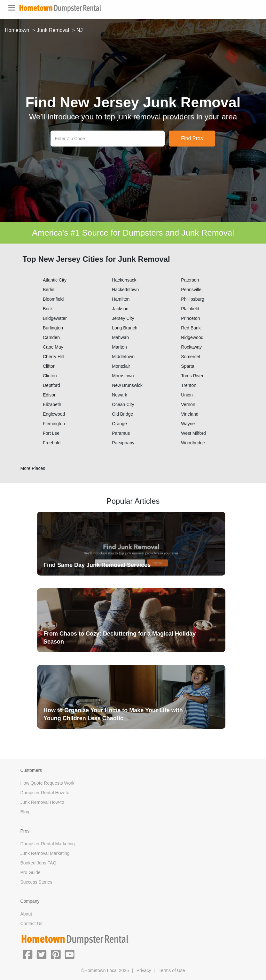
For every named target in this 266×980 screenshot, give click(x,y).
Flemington (54, 424)
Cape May (53, 347)
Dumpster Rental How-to (45, 793)
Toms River (192, 376)
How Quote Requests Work (47, 783)
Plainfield (190, 309)
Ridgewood (192, 337)
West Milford (193, 433)
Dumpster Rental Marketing (48, 844)
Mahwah (120, 337)
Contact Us (31, 923)
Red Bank (191, 328)
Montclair (121, 366)
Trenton (189, 385)
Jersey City (123, 318)
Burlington (53, 328)
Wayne (188, 424)
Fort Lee (51, 433)
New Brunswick (127, 385)
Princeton (190, 318)
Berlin (49, 290)
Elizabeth (52, 404)
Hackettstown (125, 290)
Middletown (123, 357)
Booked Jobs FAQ (39, 863)
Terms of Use (172, 970)
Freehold (52, 443)
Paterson (190, 280)
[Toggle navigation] (12, 8)
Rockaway (191, 347)
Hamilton (121, 299)
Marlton (119, 347)
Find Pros (192, 138)
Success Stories (36, 882)
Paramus (121, 433)
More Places (33, 468)
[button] (27, 954)
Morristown (123, 376)
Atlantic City (55, 280)
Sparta (188, 366)
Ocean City (123, 404)
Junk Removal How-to (42, 802)
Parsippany (123, 443)
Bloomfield (53, 299)
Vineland (190, 414)
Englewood (54, 414)
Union (187, 395)
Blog (25, 812)
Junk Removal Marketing (45, 853)
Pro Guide (31, 872)
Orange (119, 424)
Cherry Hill (53, 357)
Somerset (191, 357)
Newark (119, 395)
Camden (51, 337)
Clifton (49, 366)
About (26, 914)
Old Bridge (122, 414)
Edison (50, 395)
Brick (48, 309)
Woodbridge (193, 443)
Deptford (51, 385)
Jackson (120, 309)
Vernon (188, 404)
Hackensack (124, 280)
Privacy (144, 970)
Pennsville (191, 290)
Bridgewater (55, 318)
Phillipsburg (192, 299)
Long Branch (125, 328)
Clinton (50, 376)
